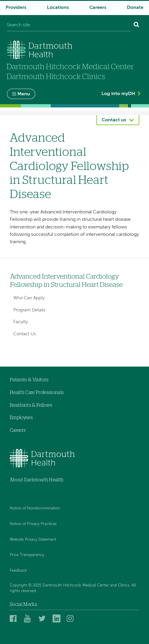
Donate (135, 8)
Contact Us (25, 334)
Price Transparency (27, 555)
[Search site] (69, 25)
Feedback (18, 571)
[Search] (136, 25)
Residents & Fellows (31, 405)
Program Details (29, 310)
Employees (21, 418)
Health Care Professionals (37, 393)
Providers (16, 8)
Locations (58, 8)
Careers (98, 8)
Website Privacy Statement (33, 540)
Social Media (23, 604)
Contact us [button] (114, 120)
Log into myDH (118, 94)
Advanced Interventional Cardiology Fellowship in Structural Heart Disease (66, 281)
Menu (24, 94)
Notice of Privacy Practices (33, 524)
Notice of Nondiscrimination (35, 508)
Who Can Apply (29, 298)
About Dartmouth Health (37, 480)
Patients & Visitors (29, 380)
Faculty (21, 322)
